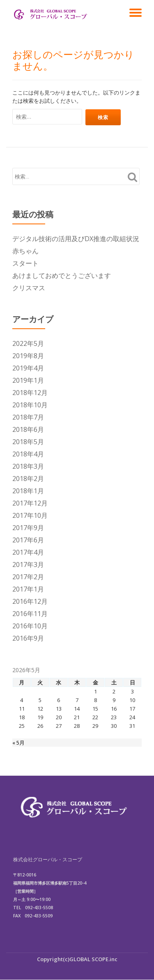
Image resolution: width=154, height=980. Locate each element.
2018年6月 (28, 429)
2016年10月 (30, 626)
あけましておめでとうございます (62, 275)
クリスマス (29, 288)
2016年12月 (30, 601)
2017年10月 (30, 515)
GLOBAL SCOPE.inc (93, 959)
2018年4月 (28, 454)
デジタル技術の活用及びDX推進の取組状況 (76, 239)
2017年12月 (30, 503)
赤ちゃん (25, 251)
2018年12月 (30, 393)
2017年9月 (28, 528)
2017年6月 (28, 540)
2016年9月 (28, 638)
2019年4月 (28, 368)
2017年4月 (28, 552)
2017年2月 (28, 577)
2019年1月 (28, 380)
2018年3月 (28, 466)
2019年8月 (28, 356)
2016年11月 (30, 614)
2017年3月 (28, 565)
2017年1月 (28, 589)
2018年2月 (28, 479)
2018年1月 (28, 491)
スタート (25, 263)
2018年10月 (30, 405)
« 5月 (18, 743)
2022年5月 (28, 343)
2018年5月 (28, 442)
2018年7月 (28, 417)
